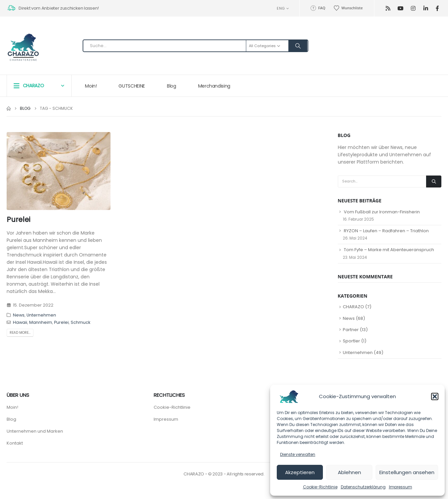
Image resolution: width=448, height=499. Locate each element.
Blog (172, 86)
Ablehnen (349, 472)
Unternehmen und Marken (35, 431)
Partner (351, 330)
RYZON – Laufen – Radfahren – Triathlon (386, 231)
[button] (435, 396)
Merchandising (214, 86)
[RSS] (388, 8)
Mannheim (41, 322)
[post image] (59, 171)
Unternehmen (41, 315)
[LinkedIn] (426, 8)
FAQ (318, 8)
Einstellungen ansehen (407, 472)
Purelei (18, 219)
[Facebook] (437, 8)
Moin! (91, 86)
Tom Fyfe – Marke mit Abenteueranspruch (389, 250)
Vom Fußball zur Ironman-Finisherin (382, 212)
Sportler (351, 341)
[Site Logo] (23, 47)
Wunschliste (348, 8)
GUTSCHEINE (132, 86)
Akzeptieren (300, 472)
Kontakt (15, 443)
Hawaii (20, 322)
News (19, 315)
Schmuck (80, 322)
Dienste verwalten (298, 454)
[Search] (298, 46)
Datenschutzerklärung (363, 487)
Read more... (20, 333)
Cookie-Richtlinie (320, 487)
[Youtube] (400, 8)
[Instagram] (413, 8)
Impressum (401, 487)
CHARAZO (353, 307)
